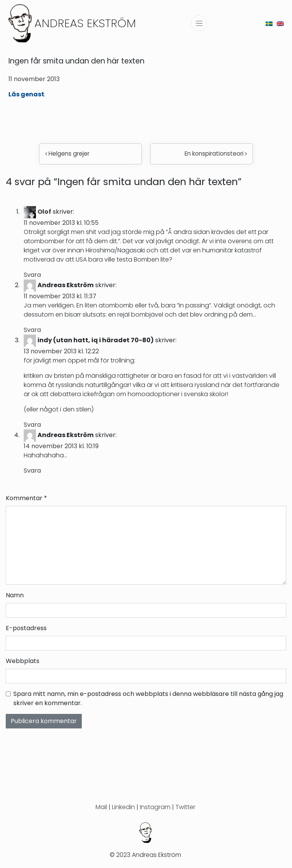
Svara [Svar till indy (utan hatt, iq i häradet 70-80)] (32, 425)
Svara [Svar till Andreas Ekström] (32, 330)
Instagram (155, 807)
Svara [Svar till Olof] (32, 275)
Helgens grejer (67, 154)
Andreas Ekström (85, 23)
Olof (44, 212)
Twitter (185, 807)
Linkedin (123, 807)
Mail (101, 807)
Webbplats (23, 661)
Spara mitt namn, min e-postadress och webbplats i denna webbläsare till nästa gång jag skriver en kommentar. (148, 698)
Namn (15, 595)
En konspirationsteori (216, 154)
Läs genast (26, 94)
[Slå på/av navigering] (199, 23)
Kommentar (26, 498)
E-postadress (26, 628)
